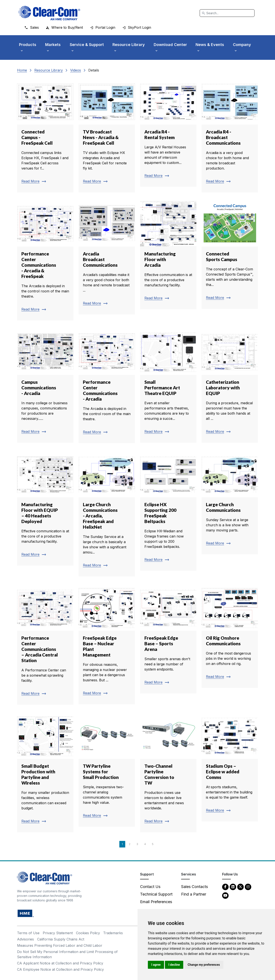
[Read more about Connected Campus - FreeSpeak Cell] (45, 136)
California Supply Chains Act (61, 939)
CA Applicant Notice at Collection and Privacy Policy (60, 963)
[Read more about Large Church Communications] (230, 503)
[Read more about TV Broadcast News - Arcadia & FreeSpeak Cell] (107, 136)
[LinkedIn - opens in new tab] (233, 887)
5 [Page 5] (153, 844)
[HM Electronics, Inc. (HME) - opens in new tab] (26, 913)
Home (22, 70)
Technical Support (156, 894)
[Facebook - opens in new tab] (225, 887)
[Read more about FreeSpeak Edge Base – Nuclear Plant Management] (107, 645)
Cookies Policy (88, 933)
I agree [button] (156, 965)
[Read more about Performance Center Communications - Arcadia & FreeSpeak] (45, 261)
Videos (76, 70)
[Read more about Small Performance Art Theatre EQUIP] (168, 386)
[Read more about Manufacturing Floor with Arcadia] (168, 255)
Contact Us (150, 887)
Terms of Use (28, 933)
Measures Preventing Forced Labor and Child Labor (60, 945)
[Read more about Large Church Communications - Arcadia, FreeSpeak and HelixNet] (107, 514)
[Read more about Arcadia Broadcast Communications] (107, 258)
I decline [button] (174, 965)
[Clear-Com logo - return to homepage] (49, 13)
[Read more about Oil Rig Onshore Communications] (230, 636)
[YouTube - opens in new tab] (225, 895)
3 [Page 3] (137, 844)
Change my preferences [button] (204, 965)
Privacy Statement (58, 933)
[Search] (227, 13)
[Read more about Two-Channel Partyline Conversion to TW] (168, 773)
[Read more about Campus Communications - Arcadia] (45, 386)
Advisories (25, 939)
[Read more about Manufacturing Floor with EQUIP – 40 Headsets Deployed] (45, 509)
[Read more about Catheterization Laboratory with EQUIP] (230, 386)
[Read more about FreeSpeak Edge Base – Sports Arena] (168, 639)
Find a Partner (194, 894)
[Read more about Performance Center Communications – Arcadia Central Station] (45, 645)
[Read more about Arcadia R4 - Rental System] (168, 133)
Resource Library (49, 70)
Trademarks (113, 933)
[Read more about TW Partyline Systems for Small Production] (107, 770)
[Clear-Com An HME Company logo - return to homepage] (45, 878)
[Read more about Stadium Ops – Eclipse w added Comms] (230, 768)
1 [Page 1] (122, 844)
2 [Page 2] (130, 844)
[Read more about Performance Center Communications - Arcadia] (107, 386)
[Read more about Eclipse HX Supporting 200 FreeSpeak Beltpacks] (168, 511)
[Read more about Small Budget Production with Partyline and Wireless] (45, 773)
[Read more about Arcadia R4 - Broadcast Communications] (230, 136)
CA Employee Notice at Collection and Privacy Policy (60, 969)
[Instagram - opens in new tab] (248, 887)
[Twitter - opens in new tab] (240, 887)
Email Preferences (156, 902)
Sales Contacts (194, 887)
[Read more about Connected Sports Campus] (230, 255)
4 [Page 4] (145, 844)
